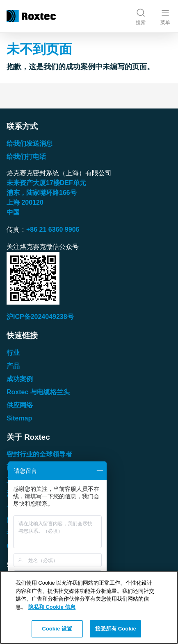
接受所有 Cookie (116, 629)
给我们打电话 (26, 157)
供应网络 (20, 405)
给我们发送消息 (30, 143)
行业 (13, 353)
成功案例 (20, 379)
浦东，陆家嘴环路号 (42, 193)
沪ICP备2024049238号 (40, 317)
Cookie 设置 (57, 629)
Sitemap (19, 418)
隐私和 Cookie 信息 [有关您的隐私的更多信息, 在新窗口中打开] (52, 607)
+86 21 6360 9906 (53, 229)
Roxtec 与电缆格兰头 (38, 392)
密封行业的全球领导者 (39, 454)
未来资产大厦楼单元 (46, 183)
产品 (13, 366)
